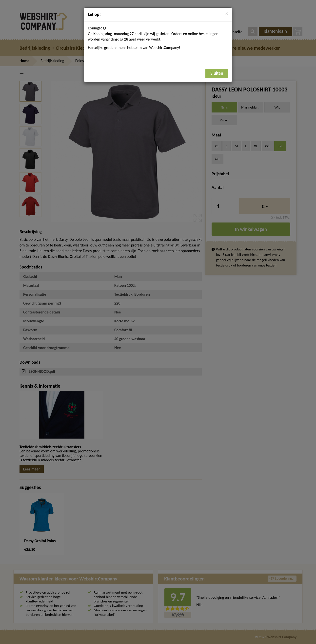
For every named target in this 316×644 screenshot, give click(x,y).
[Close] (227, 14)
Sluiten (217, 73)
